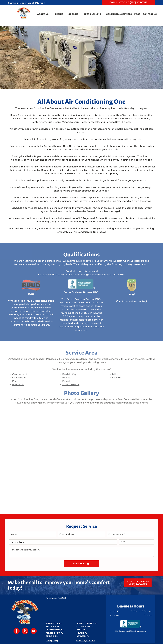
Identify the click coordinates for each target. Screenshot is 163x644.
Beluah (66, 381)
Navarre (117, 378)
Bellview (67, 378)
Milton (116, 374)
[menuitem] (44, 14)
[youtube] (34, 631)
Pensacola (18, 385)
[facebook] (17, 631)
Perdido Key (69, 374)
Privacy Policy (52, 641)
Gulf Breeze (19, 378)
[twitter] (25, 631)
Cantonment (20, 374)
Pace (15, 381)
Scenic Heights (71, 385)
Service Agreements (86, 641)
